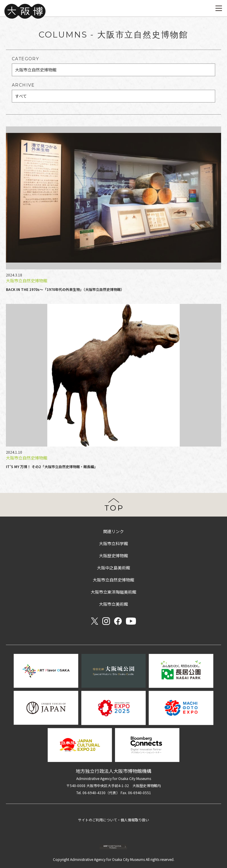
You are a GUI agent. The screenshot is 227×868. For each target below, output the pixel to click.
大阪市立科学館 (113, 543)
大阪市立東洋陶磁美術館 (113, 592)
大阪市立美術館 (113, 604)
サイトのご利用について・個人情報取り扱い (113, 820)
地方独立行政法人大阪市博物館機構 (113, 771)
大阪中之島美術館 (113, 568)
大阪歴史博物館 (113, 556)
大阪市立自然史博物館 (113, 580)
